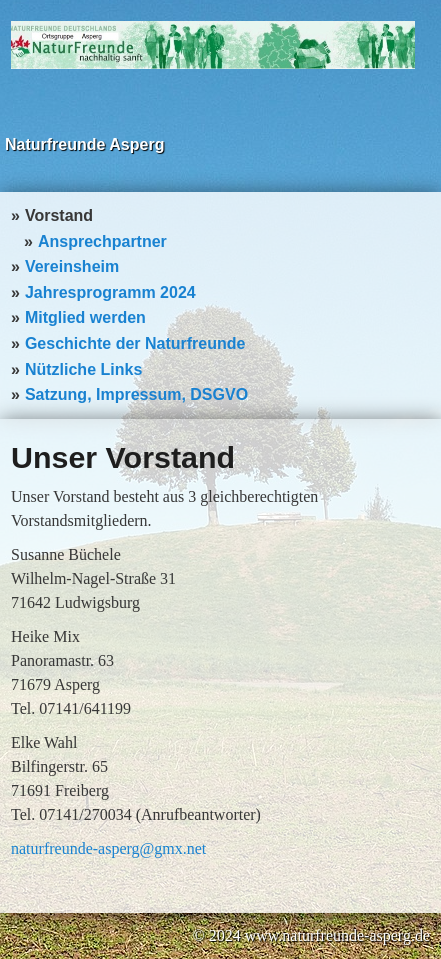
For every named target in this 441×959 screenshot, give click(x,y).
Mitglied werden (85, 317)
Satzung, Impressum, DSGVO (136, 394)
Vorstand (59, 215)
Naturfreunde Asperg (84, 144)
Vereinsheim (72, 266)
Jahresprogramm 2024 (110, 292)
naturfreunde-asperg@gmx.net (108, 848)
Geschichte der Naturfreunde (135, 343)
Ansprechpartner (102, 241)
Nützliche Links (83, 369)
